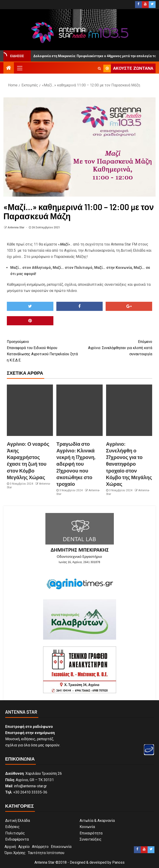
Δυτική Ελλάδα (18, 821)
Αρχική (10, 847)
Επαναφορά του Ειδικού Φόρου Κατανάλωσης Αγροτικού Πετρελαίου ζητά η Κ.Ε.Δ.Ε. (43, 351)
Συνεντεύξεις (91, 839)
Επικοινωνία (61, 847)
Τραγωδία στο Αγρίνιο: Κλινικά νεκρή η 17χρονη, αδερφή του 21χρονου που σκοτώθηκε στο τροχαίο (76, 464)
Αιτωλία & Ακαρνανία (97, 821)
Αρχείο (24, 847)
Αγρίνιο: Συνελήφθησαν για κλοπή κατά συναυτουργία (116, 347)
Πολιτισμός (15, 833)
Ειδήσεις (12, 827)
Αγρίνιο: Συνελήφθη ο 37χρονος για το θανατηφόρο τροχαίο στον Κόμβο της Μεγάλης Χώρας (129, 464)
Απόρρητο (40, 847)
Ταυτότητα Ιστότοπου (46, 853)
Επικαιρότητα (91, 833)
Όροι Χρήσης (15, 853)
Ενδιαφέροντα (17, 839)
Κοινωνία (87, 827)
